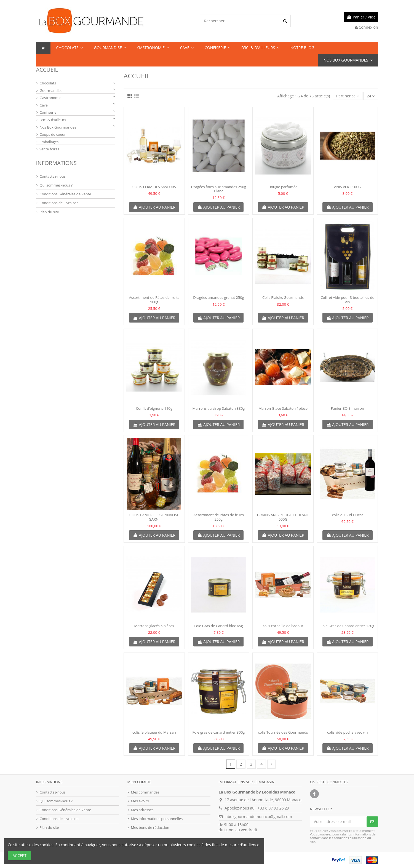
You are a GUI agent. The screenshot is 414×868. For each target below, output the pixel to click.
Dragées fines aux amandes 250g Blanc (219, 189)
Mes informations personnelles (157, 819)
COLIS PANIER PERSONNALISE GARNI (154, 517)
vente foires (50, 149)
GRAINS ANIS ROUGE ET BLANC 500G (283, 517)
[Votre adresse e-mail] (338, 822)
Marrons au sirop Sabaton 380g (218, 408)
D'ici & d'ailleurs (53, 120)
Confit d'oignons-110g (154, 408)
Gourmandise (51, 90)
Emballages (49, 142)
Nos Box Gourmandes (58, 127)
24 (371, 96)
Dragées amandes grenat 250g (219, 297)
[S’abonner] (372, 822)
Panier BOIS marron (347, 408)
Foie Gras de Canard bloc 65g (218, 626)
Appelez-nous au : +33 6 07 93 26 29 (257, 808)
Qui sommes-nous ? (56, 185)
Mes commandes (145, 792)
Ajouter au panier (154, 207)
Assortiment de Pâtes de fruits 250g (218, 517)
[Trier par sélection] (348, 96)
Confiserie (48, 112)
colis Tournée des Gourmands (283, 732)
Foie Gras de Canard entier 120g (348, 626)
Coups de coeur (53, 134)
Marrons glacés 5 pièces (154, 626)
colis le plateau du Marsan (154, 732)
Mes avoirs (140, 801)
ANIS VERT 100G (347, 187)
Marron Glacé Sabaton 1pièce (283, 408)
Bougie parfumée (283, 187)
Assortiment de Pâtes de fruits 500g (154, 300)
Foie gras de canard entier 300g (218, 732)
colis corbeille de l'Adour (283, 626)
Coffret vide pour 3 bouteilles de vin (347, 300)
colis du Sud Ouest (348, 515)
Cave (44, 105)
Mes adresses (142, 810)
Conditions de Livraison (59, 203)
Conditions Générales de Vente (66, 194)
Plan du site (49, 212)
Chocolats (48, 83)
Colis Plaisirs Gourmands (283, 297)
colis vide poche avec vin (347, 732)
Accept (20, 855)
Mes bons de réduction (150, 827)
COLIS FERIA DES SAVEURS (154, 187)
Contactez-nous (53, 176)
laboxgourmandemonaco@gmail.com (258, 817)
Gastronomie (51, 98)
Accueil (47, 70)
